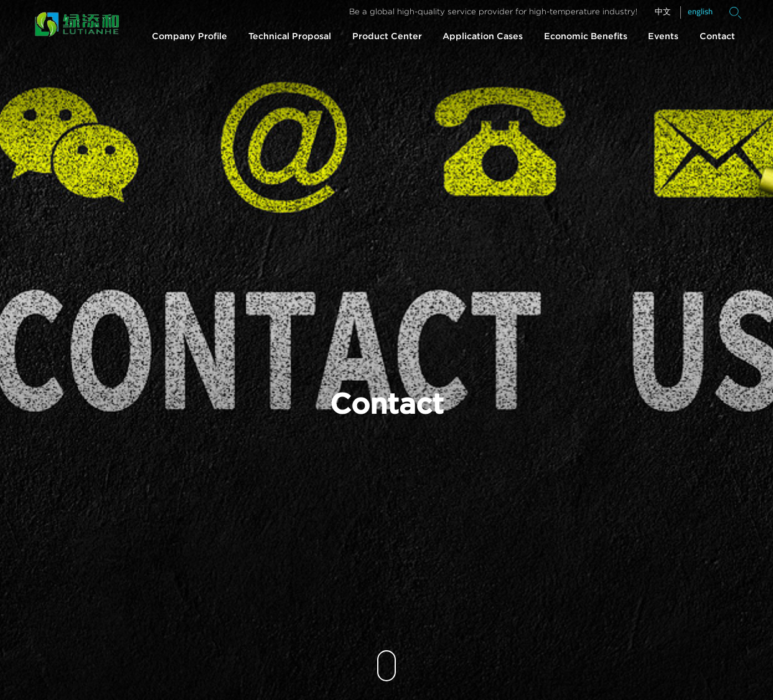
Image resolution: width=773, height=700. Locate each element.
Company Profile (190, 37)
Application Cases (483, 37)
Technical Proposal (290, 37)
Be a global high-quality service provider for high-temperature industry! (493, 12)
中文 (663, 12)
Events (663, 37)
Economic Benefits (586, 37)
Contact (717, 37)
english (700, 11)
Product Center (387, 37)
